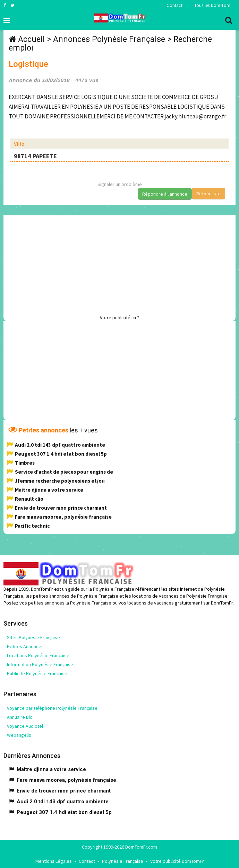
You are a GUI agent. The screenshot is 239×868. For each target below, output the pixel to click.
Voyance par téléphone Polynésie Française (52, 708)
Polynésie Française (123, 861)
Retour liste (208, 194)
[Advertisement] (121, 264)
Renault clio (29, 499)
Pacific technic (32, 526)
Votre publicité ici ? (119, 317)
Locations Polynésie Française (38, 655)
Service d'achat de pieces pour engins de (64, 472)
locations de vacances (151, 603)
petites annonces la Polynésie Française (70, 603)
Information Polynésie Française (40, 664)
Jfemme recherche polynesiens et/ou (60, 481)
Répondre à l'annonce (165, 194)
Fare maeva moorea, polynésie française (63, 517)
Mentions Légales (54, 861)
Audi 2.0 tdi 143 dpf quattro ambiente (60, 445)
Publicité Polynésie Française (37, 673)
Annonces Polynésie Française (109, 39)
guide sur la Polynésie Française (101, 589)
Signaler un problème (120, 184)
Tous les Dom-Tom (212, 5)
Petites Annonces (25, 646)
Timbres (25, 463)
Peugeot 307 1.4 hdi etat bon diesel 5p (61, 454)
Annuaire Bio (20, 717)
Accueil (31, 39)
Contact (174, 5)
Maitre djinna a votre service (49, 490)
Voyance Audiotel (25, 726)
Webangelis (19, 735)
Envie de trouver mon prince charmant (61, 508)
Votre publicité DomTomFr (177, 861)
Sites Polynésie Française (33, 637)
